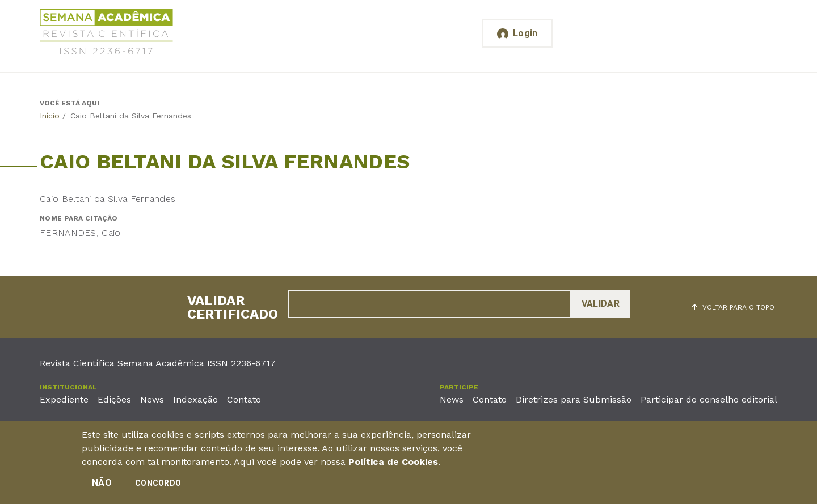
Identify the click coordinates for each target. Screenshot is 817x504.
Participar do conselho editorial (709, 399)
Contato (244, 399)
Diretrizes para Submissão (574, 399)
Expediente (64, 399)
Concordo (158, 484)
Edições (114, 399)
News (152, 399)
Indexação (195, 399)
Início (50, 116)
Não (102, 484)
